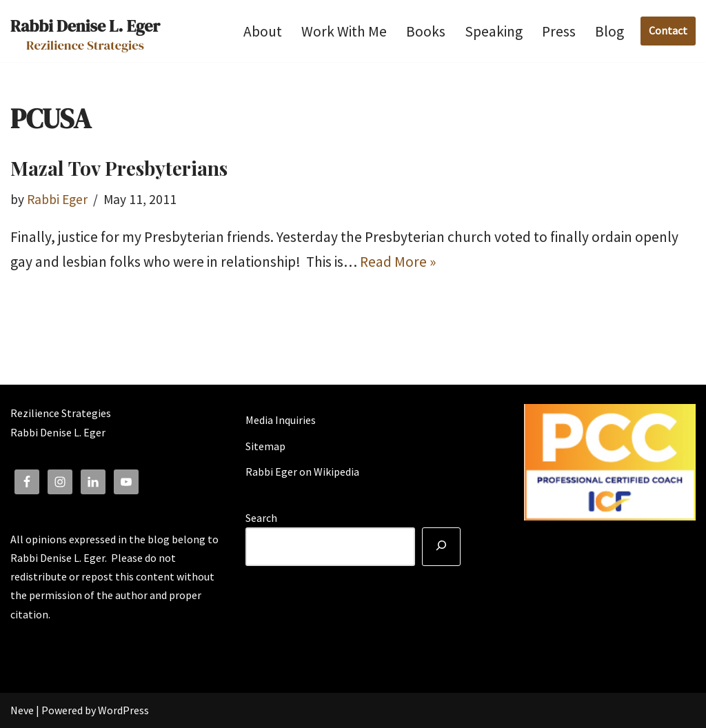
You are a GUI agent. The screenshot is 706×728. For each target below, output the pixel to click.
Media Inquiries (281, 420)
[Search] (441, 547)
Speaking (494, 31)
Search (261, 518)
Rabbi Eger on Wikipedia (302, 472)
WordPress (123, 710)
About (263, 31)
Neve (22, 710)
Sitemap (265, 446)
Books (426, 31)
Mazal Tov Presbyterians (119, 168)
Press (559, 31)
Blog (609, 31)
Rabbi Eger (57, 199)
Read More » (398, 262)
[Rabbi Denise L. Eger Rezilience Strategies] (85, 31)
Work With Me (344, 31)
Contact (668, 30)
